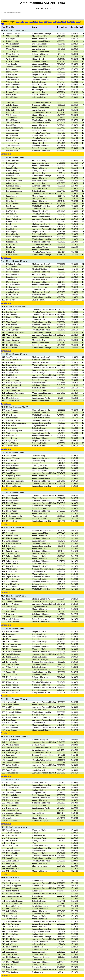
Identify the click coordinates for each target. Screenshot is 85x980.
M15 (41, 22)
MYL (8, 24)
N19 (64, 22)
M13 (18, 22)
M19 (73, 22)
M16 (54, 22)
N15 (36, 22)
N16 (45, 22)
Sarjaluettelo (6, 154)
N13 (22, 22)
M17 (59, 22)
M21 (3, 24)
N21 (68, 22)
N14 (27, 22)
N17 (50, 22)
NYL (78, 22)
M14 (31, 22)
